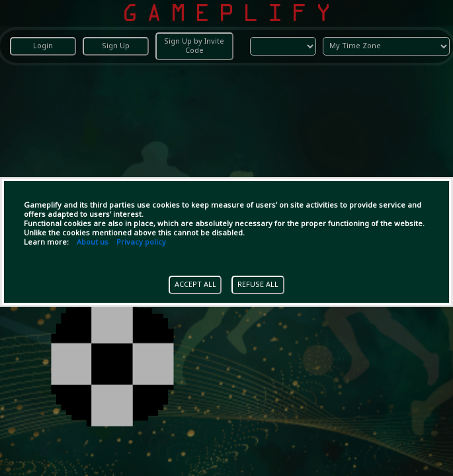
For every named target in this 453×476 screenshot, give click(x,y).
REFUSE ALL (258, 285)
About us (93, 243)
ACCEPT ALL (195, 285)
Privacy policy (141, 243)
